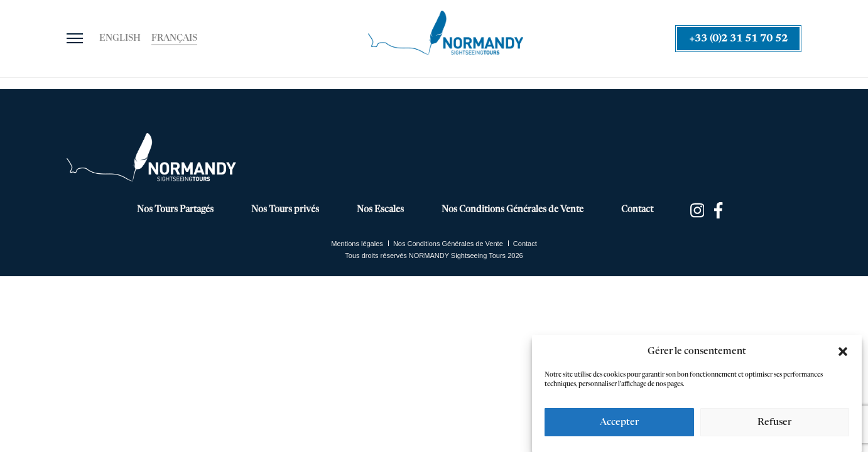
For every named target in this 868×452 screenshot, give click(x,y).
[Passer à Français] (174, 39)
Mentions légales (357, 244)
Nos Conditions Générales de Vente (513, 210)
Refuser (774, 422)
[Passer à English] (120, 39)
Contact (637, 210)
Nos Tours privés (285, 210)
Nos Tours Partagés (175, 210)
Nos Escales (380, 210)
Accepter (619, 422)
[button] (843, 352)
